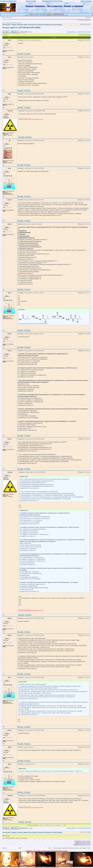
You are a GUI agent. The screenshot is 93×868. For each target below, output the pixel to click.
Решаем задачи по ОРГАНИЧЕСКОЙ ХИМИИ (21, 28)
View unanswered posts (8, 23)
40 (80, 32)
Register (10, 18)
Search (88, 18)
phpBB (41, 868)
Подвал (14, 25)
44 (86, 32)
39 (78, 32)
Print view (5, 35)
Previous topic (82, 35)
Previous (74, 32)
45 (88, 32)
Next (89, 32)
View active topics (18, 23)
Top (4, 54)
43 (84, 32)
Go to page (69, 32)
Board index (6, 25)
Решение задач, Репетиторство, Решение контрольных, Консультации (40, 25)
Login (4, 18)
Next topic (88, 35)
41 (81, 32)
